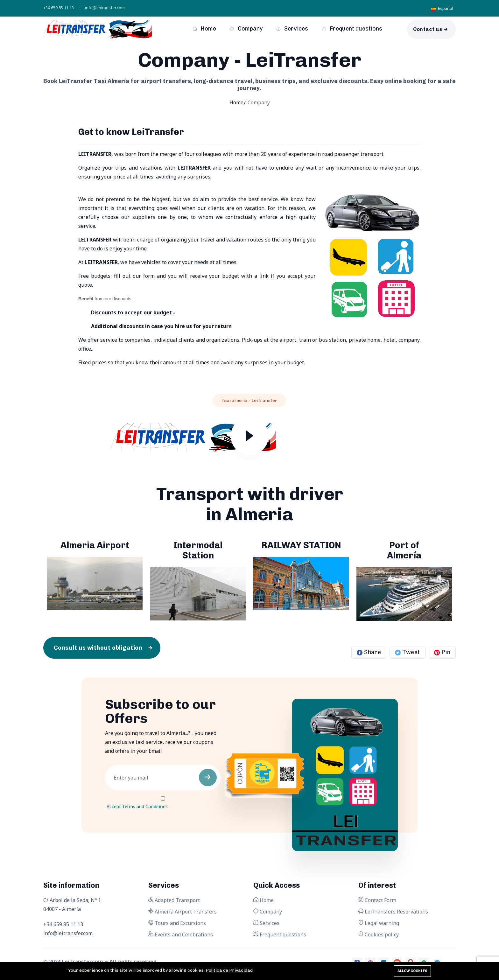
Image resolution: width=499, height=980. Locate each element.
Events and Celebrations (181, 934)
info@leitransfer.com (105, 8)
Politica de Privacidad (229, 970)
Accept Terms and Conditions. (138, 806)
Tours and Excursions (177, 923)
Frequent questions (352, 29)
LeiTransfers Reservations (393, 912)
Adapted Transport (174, 900)
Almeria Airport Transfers (183, 912)
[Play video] (250, 439)
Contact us (428, 29)
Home (204, 29)
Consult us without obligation (98, 648)
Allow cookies (412, 971)
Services (292, 29)
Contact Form (377, 900)
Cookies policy (379, 934)
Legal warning (379, 923)
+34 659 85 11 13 (59, 8)
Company (246, 29)
